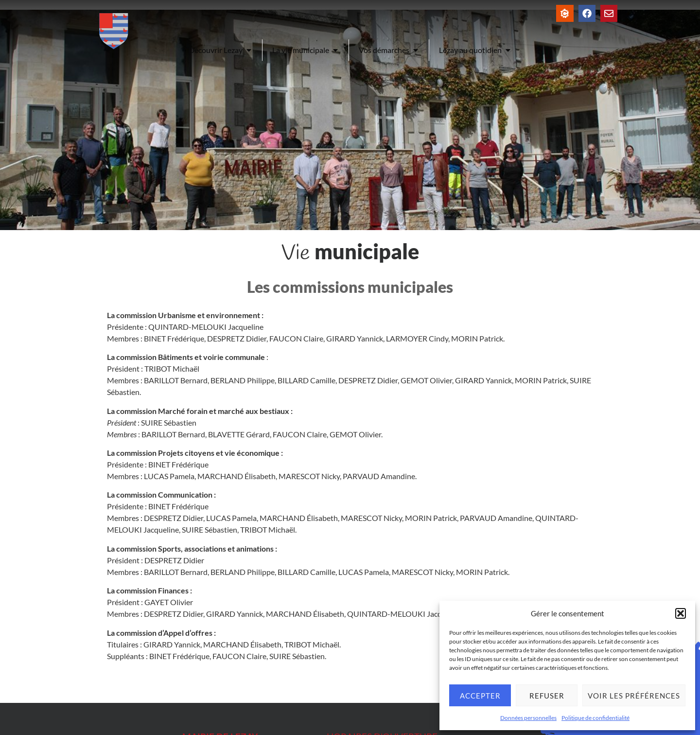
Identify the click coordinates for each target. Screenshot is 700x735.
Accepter (480, 696)
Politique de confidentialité (595, 718)
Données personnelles (528, 718)
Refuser (547, 696)
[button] (681, 613)
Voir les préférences (634, 696)
